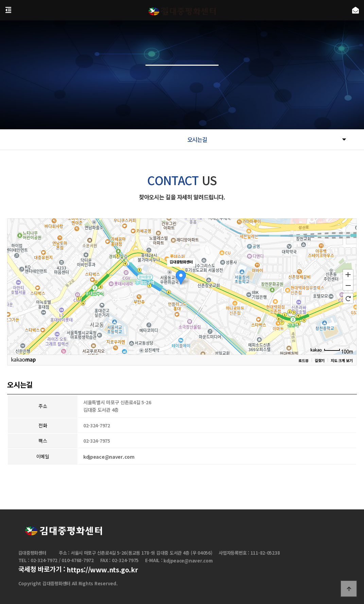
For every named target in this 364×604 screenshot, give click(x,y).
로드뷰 (303, 362)
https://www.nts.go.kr (102, 570)
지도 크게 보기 (342, 362)
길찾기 (320, 362)
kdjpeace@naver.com (109, 459)
